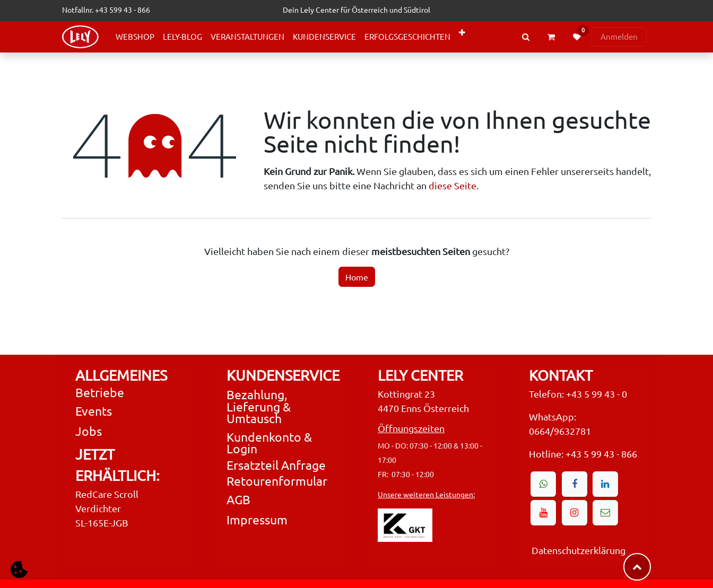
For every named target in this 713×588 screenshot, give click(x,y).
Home (357, 277)
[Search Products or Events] (526, 37)
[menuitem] (135, 37)
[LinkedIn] (605, 484)
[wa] (543, 484)
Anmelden (619, 36)
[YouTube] (543, 513)
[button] (19, 569)
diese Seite (453, 185)
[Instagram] (575, 513)
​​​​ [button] (637, 567)
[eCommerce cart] (551, 37)
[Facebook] (575, 484)
